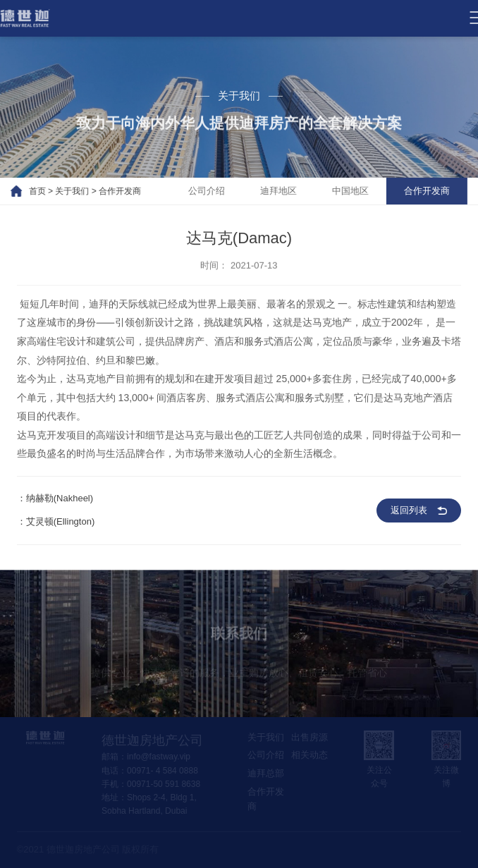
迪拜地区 (288, 191)
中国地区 (360, 191)
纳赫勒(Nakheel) (60, 502)
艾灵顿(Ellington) (61, 525)
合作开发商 (110, 191)
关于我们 (63, 191)
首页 (27, 191)
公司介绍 (216, 191)
